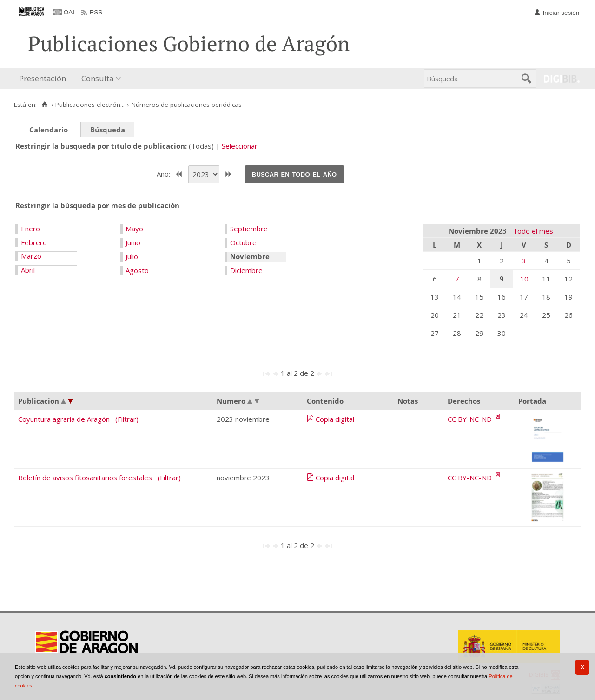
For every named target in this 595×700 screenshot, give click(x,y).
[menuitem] (45, 79)
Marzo (31, 256)
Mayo (134, 229)
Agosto (137, 270)
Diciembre (246, 270)
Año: (164, 173)
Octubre (243, 242)
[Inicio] (44, 105)
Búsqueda (108, 130)
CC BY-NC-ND (471, 419)
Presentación (43, 78)
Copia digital (335, 419)
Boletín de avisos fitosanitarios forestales (85, 478)
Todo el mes (533, 231)
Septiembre (249, 229)
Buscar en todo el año (294, 174)
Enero (30, 229)
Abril (28, 270)
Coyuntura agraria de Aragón (64, 419)
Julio (132, 256)
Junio (133, 242)
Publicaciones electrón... (90, 105)
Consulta (97, 78)
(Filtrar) (127, 419)
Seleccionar (240, 146)
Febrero (34, 242)
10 (524, 279)
